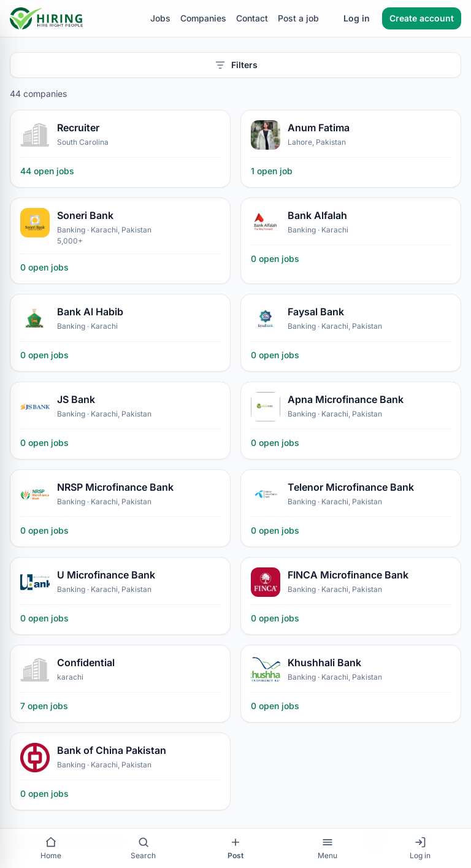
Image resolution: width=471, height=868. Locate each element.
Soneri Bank (85, 215)
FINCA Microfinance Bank (348, 575)
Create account (422, 18)
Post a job (298, 18)
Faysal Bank (316, 312)
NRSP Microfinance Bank (115, 487)
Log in (357, 18)
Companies (203, 18)
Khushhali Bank (324, 663)
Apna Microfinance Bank (346, 399)
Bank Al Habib (90, 312)
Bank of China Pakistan (112, 750)
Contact (252, 18)
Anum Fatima (319, 128)
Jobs (160, 18)
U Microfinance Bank (106, 575)
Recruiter (78, 128)
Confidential (86, 663)
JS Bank (76, 399)
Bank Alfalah (317, 215)
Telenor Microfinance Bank (351, 487)
